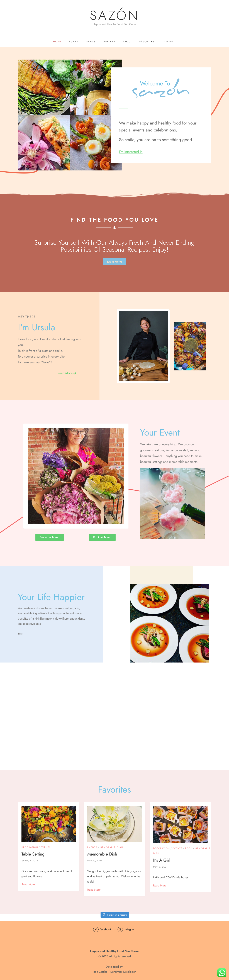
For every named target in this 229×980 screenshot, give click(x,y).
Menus (91, 42)
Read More (28, 885)
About (127, 42)
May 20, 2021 (95, 861)
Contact (169, 42)
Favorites (147, 42)
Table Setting (33, 855)
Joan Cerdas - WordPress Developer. (114, 972)
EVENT (74, 42)
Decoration (30, 848)
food (189, 849)
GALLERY (109, 42)
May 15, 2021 (160, 867)
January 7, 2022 (30, 861)
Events (46, 848)
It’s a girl (162, 861)
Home (57, 42)
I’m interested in (131, 153)
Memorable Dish (112, 848)
